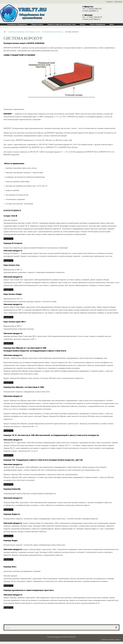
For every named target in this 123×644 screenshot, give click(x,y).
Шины (112, 24)
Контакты (118, 2)
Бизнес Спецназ (115, 640)
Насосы (83, 24)
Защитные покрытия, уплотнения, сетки (61, 24)
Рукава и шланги (37, 24)
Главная (109, 2)
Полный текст (8, 239)
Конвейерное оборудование (17, 24)
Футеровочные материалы (53, 32)
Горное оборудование (97, 24)
